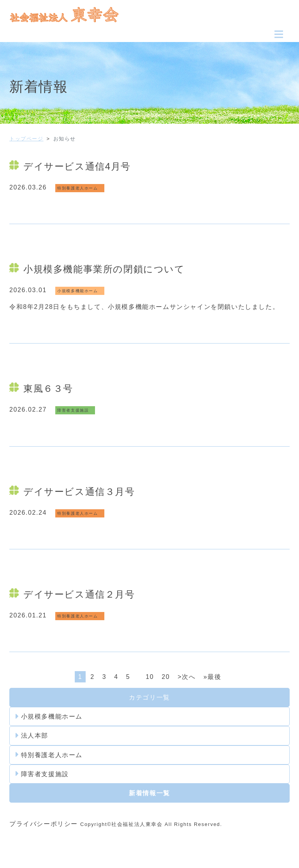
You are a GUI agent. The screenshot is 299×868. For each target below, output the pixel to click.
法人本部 (32, 736)
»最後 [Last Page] (212, 677)
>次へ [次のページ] (186, 677)
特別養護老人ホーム (49, 755)
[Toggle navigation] (279, 34)
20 (166, 677)
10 (150, 677)
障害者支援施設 (42, 774)
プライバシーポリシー (44, 824)
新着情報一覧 (149, 793)
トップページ (26, 139)
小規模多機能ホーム (49, 717)
